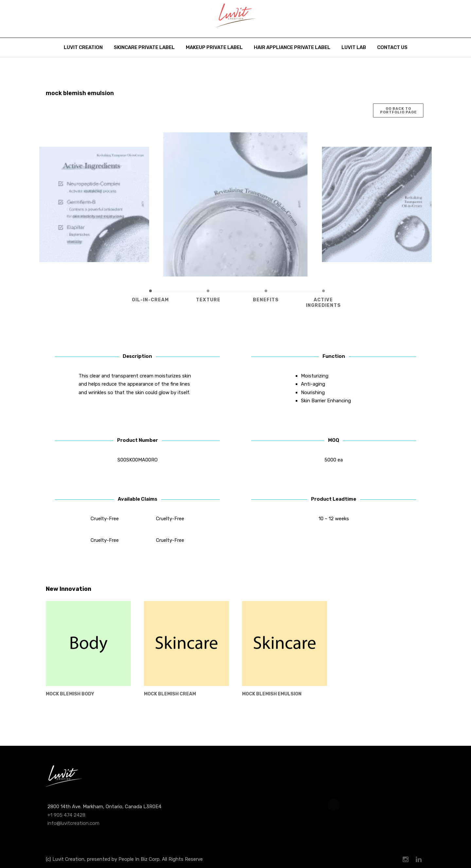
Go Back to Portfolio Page (398, 110)
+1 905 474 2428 (66, 815)
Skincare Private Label (144, 47)
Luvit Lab (354, 47)
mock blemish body (70, 694)
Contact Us (392, 47)
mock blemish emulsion (272, 694)
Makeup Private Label (214, 47)
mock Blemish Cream (170, 694)
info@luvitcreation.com (73, 823)
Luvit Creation (83, 47)
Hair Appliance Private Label (292, 47)
